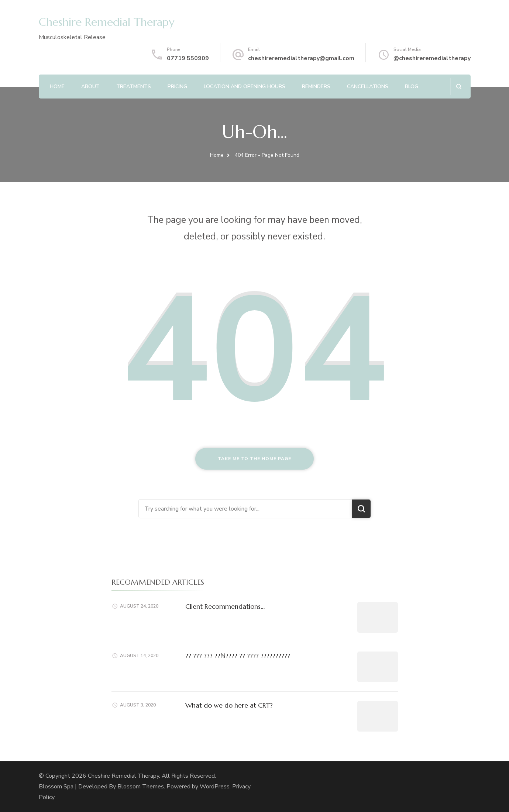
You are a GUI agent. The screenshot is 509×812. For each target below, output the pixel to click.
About (90, 87)
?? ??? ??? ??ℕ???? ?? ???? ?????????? (238, 656)
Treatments (134, 87)
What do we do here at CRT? (229, 705)
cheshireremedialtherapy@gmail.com (301, 58)
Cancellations (368, 87)
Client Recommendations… (225, 606)
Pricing (177, 87)
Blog (412, 87)
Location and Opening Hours (245, 87)
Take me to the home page (254, 459)
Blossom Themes (141, 787)
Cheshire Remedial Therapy (106, 22)
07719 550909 (188, 58)
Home (57, 87)
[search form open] (459, 87)
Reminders (316, 87)
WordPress (215, 787)
